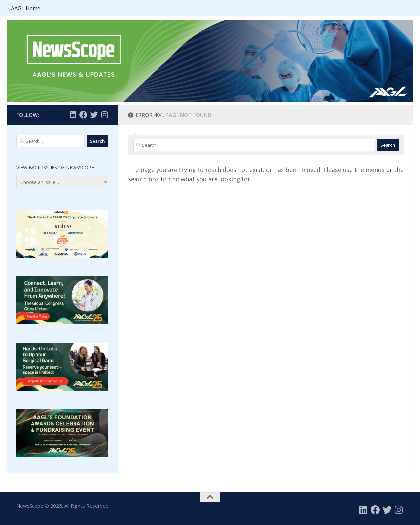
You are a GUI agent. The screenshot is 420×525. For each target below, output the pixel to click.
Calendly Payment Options (114, 507)
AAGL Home (26, 8)
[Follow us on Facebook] (83, 115)
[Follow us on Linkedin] (73, 115)
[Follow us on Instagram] (104, 115)
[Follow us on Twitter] (94, 115)
